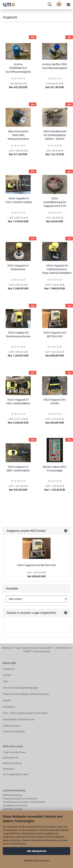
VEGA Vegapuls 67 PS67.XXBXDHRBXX (18, 402)
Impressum (9, 669)
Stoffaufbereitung (12, 795)
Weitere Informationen (36, 861)
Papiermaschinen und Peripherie (20, 799)
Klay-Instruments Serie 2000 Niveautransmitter (18, 135)
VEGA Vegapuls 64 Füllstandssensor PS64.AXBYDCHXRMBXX (57, 269)
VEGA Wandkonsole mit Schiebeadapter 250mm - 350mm (55, 135)
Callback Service (12, 726)
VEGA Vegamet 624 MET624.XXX (55, 334)
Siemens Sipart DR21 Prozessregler (55, 469)
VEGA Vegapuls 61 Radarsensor (18, 267)
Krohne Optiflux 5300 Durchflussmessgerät (55, 66)
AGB (5, 681)
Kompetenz (9, 707)
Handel (7, 700)
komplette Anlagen (13, 809)
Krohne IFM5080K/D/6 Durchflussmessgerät (18, 68)
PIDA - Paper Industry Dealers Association (25, 713)
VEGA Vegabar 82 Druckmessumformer (18, 334)
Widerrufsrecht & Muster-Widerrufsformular (26, 694)
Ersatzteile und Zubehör (15, 805)
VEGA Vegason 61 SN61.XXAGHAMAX (18, 469)
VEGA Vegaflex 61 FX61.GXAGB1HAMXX (19, 200)
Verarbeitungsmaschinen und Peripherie (24, 802)
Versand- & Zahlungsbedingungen (21, 688)
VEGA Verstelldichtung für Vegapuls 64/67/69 (55, 202)
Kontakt (7, 675)
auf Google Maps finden (15, 774)
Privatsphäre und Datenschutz (19, 719)
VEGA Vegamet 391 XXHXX (55, 402)
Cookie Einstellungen (14, 732)
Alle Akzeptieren (37, 851)
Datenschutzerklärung (15, 844)
